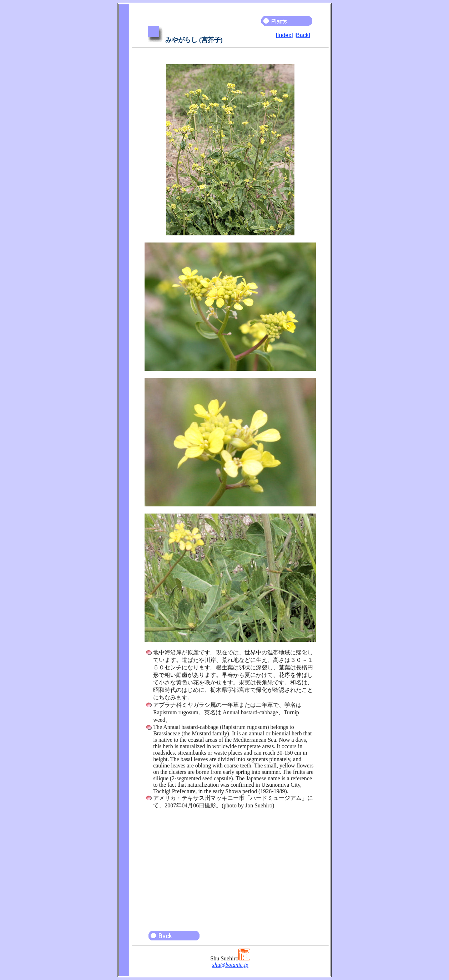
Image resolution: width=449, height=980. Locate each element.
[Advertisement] (230, 867)
